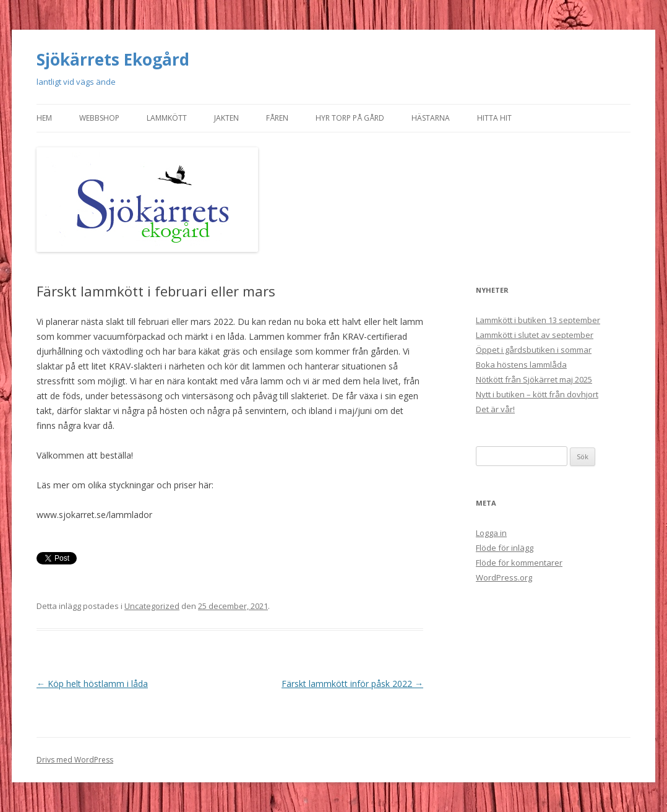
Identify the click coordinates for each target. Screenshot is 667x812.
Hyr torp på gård (350, 118)
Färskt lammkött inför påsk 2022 (352, 684)
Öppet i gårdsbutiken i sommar (534, 350)
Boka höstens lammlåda (521, 365)
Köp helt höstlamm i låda (92, 684)
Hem (44, 118)
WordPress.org (504, 577)
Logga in (491, 533)
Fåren (277, 118)
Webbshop (99, 118)
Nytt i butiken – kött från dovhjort (537, 394)
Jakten (226, 118)
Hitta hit (494, 118)
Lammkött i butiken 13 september (538, 320)
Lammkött (167, 118)
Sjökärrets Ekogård (113, 59)
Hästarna (431, 118)
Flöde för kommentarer (519, 563)
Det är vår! (495, 409)
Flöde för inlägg (505, 548)
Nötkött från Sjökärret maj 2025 (534, 379)
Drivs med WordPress (75, 760)
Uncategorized (152, 606)
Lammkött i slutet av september (535, 335)
